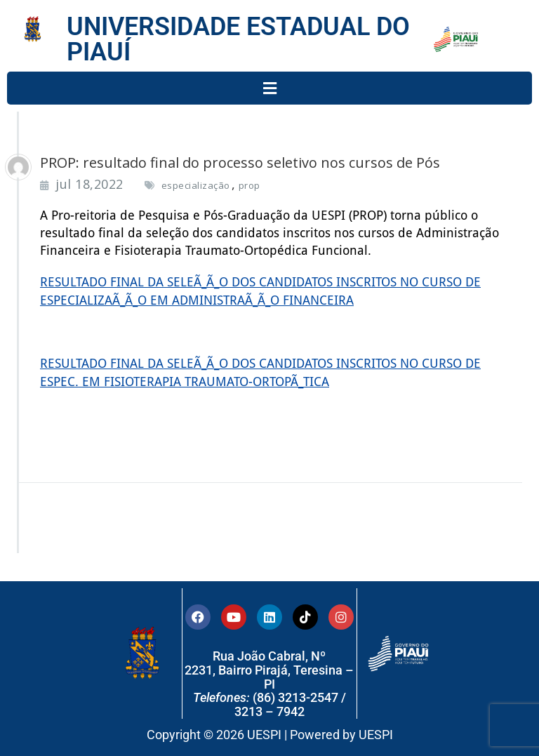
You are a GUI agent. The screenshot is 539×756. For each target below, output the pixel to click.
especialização (196, 185)
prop (249, 185)
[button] (269, 88)
